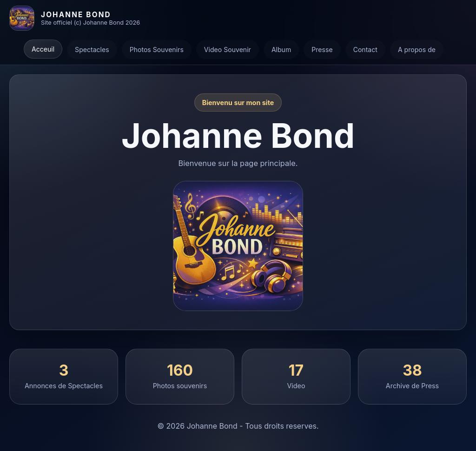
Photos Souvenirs (157, 50)
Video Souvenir (228, 50)
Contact (365, 50)
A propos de (417, 50)
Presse (322, 50)
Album (281, 50)
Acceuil (43, 49)
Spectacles (92, 50)
